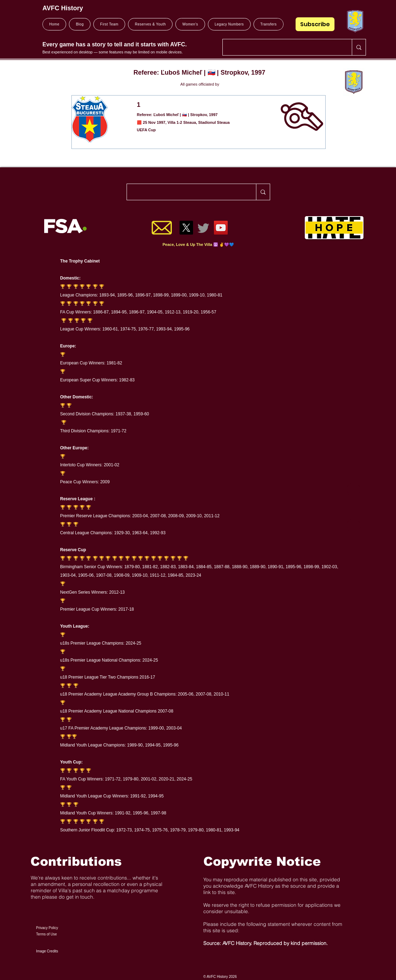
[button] (109, 24)
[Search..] (282, 47)
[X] (186, 228)
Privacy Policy (47, 928)
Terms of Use (46, 934)
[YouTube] (221, 228)
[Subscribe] (315, 24)
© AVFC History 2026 (220, 977)
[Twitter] (203, 228)
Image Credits (47, 951)
